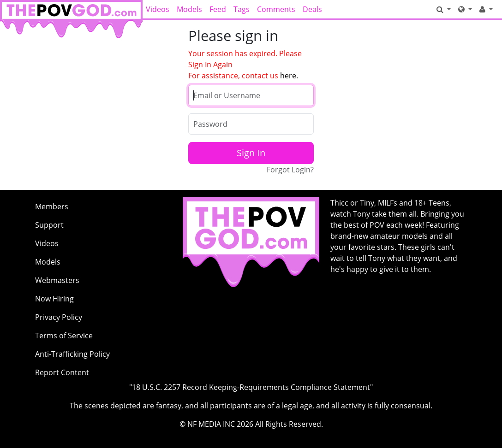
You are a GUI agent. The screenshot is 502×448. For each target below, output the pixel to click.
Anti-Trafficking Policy (72, 354)
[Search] (444, 9)
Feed (218, 9)
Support (49, 225)
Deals (312, 9)
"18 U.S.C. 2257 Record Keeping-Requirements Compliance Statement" (251, 387)
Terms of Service (64, 336)
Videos (158, 9)
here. (289, 76)
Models (189, 9)
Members (52, 206)
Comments (276, 9)
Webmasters (57, 280)
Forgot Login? (290, 170)
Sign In (251, 153)
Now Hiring (54, 299)
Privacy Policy (59, 317)
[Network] (465, 9)
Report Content (62, 372)
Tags (242, 9)
